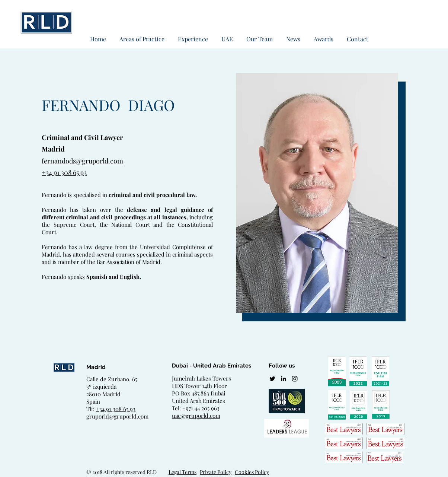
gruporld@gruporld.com (117, 416)
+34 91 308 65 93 (64, 172)
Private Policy (216, 472)
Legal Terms (183, 472)
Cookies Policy (252, 472)
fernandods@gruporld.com (82, 161)
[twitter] (272, 379)
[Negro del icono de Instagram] (295, 379)
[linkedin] (284, 379)
